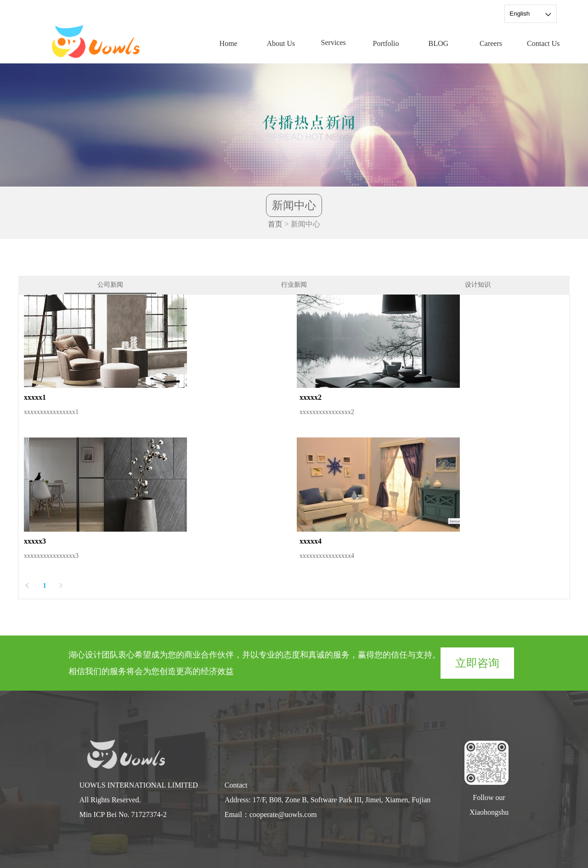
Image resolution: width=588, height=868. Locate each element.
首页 (275, 224)
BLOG (438, 43)
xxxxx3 (35, 541)
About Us (281, 43)
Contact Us (543, 43)
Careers (491, 43)
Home (229, 43)
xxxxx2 (311, 397)
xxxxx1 (35, 397)
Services (334, 43)
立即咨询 (477, 663)
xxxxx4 (311, 541)
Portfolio (386, 43)
